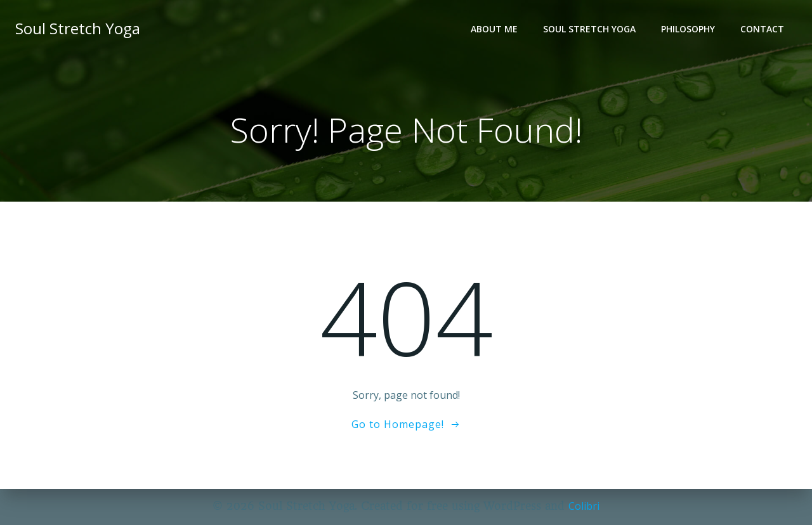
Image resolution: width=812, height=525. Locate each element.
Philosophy (688, 29)
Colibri (584, 506)
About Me (494, 29)
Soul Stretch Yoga (589, 29)
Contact (762, 29)
